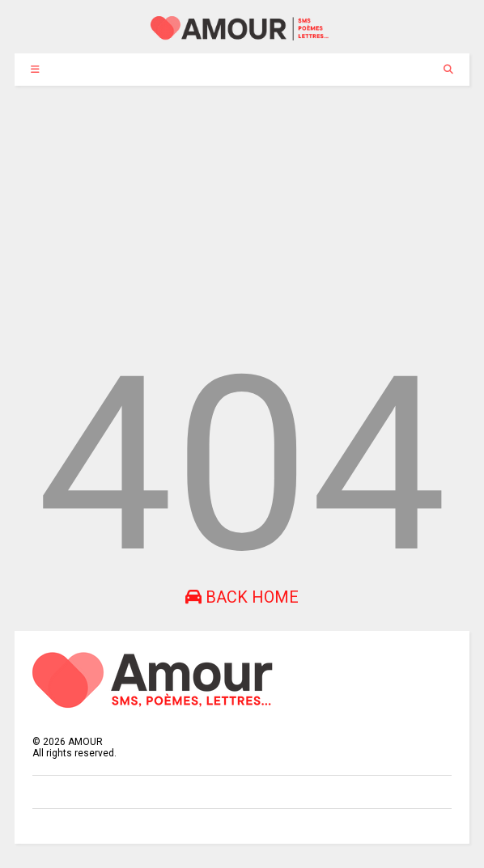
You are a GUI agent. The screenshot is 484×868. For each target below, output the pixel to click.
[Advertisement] (242, 207)
